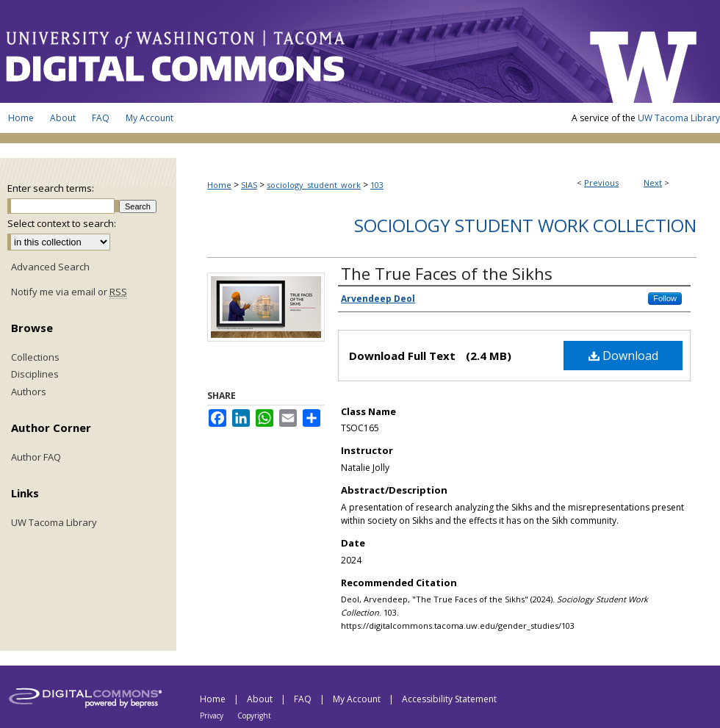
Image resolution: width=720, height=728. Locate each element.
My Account (358, 699)
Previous (601, 183)
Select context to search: (62, 223)
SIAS (249, 185)
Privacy (213, 716)
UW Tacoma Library (679, 118)
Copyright (254, 716)
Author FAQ (36, 458)
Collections (35, 358)
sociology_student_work (314, 185)
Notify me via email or (69, 292)
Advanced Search (50, 267)
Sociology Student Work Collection (525, 225)
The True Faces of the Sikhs (447, 273)
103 (377, 185)
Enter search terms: (51, 188)
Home (219, 185)
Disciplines (35, 375)
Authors (29, 392)
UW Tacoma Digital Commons (287, 51)
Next (653, 183)
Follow (665, 298)
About (261, 699)
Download (623, 356)
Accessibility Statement (449, 699)
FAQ (304, 699)
